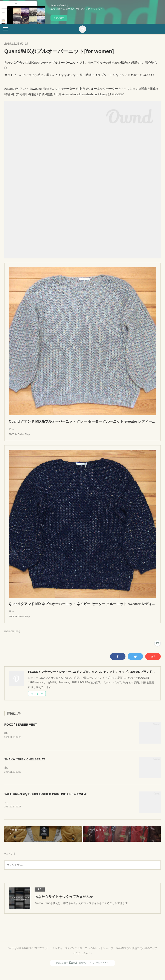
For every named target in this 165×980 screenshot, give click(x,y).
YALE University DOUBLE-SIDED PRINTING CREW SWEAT (46, 803)
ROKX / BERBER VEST (21, 733)
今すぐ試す (59, 18)
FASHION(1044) (12, 640)
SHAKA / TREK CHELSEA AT (25, 768)
